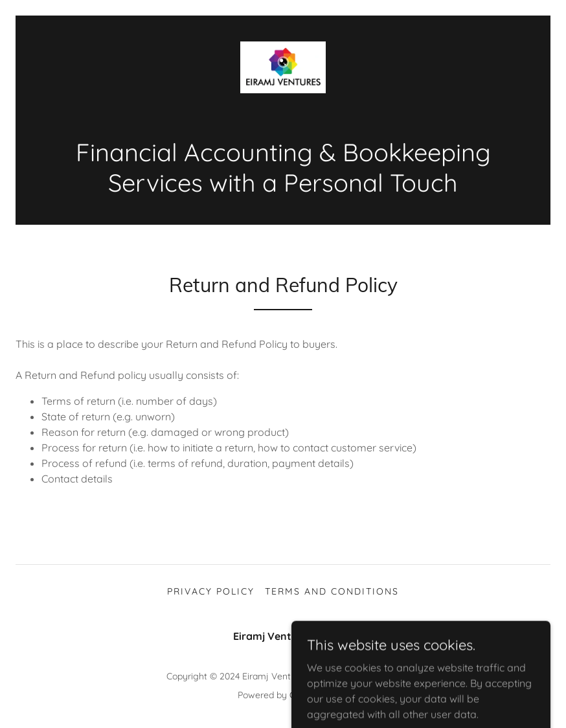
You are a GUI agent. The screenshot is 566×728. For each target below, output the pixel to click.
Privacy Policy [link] (211, 591)
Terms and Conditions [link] (332, 591)
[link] (283, 67)
